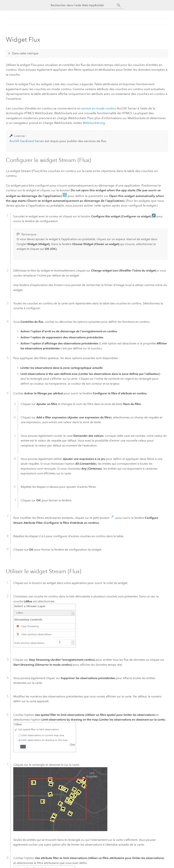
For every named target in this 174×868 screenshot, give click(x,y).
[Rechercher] (119, 5)
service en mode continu (99, 108)
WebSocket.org (94, 123)
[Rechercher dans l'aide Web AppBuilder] (84, 5)
